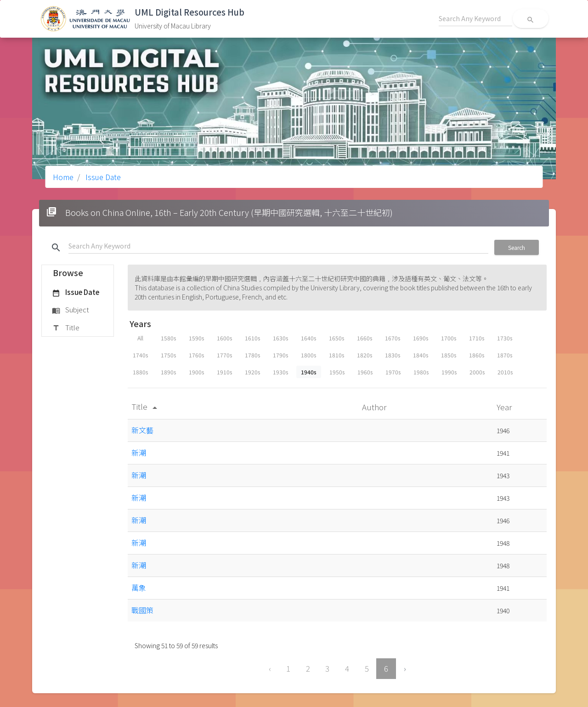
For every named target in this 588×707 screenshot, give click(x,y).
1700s (449, 338)
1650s (336, 338)
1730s (505, 338)
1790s (280, 355)
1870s (505, 355)
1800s (308, 355)
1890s (168, 372)
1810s (336, 355)
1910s (224, 372)
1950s (337, 372)
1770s (224, 355)
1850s (449, 355)
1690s (421, 338)
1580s (168, 338)
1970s (393, 372)
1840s (421, 355)
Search (517, 247)
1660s (365, 338)
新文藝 (142, 430)
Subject (71, 310)
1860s (477, 355)
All (140, 338)
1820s (365, 355)
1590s (196, 338)
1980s (421, 372)
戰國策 (142, 610)
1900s (196, 372)
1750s (168, 355)
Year (505, 407)
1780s (252, 355)
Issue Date (102, 177)
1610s (252, 338)
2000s (477, 372)
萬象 (139, 588)
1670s (393, 338)
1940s (309, 372)
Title (66, 328)
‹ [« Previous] (270, 668)
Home (63, 177)
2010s (505, 372)
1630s (280, 338)
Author (375, 407)
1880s (140, 372)
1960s (365, 372)
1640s (308, 338)
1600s (224, 338)
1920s (252, 372)
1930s (280, 372)
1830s (393, 355)
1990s (449, 372)
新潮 (139, 452)
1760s (196, 355)
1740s (140, 355)
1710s (477, 338)
